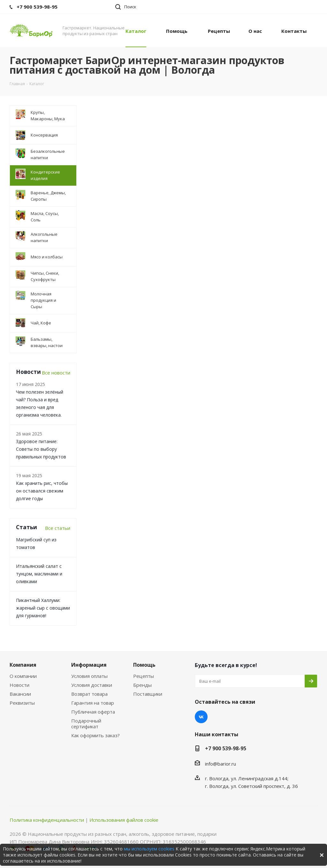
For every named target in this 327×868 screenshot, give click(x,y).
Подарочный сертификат (86, 723)
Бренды (142, 685)
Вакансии (20, 694)
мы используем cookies (149, 849)
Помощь (144, 665)
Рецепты (144, 676)
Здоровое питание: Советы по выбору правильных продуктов (41, 449)
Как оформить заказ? (95, 735)
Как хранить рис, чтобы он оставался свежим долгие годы (42, 491)
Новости (19, 685)
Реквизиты (22, 703)
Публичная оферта (93, 712)
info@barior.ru (221, 764)
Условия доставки (92, 685)
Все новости (56, 373)
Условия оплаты (89, 676)
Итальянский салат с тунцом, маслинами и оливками (39, 574)
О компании (23, 676)
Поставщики (148, 694)
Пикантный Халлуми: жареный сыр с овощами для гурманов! (43, 608)
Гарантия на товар (93, 703)
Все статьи (58, 528)
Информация (89, 665)
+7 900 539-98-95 (226, 748)
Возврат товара (89, 694)
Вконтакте (201, 717)
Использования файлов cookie (124, 820)
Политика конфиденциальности (47, 820)
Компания (23, 665)
